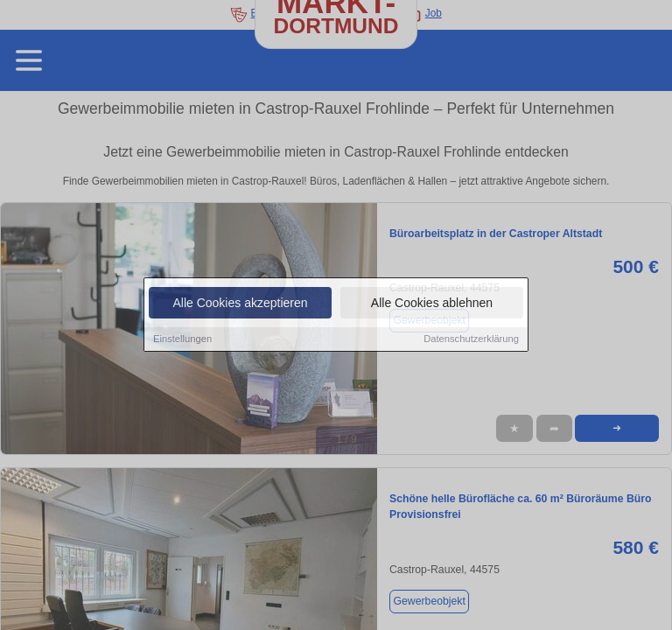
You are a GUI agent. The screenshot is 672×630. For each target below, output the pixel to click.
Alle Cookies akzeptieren (240, 304)
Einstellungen (182, 339)
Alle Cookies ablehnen (432, 304)
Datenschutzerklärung (471, 339)
